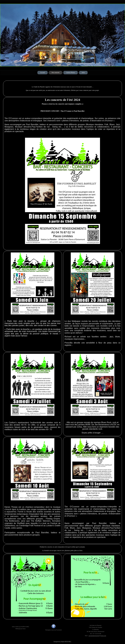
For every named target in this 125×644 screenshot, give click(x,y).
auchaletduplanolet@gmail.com (97, 636)
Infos (83, 73)
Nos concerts (55, 73)
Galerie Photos (71, 73)
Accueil (42, 73)
